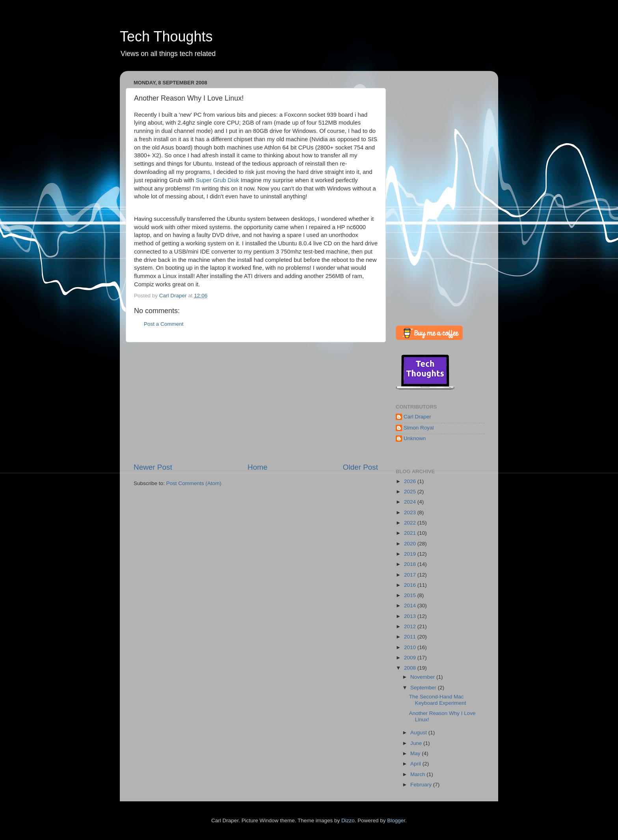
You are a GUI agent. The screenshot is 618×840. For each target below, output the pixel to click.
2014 (411, 606)
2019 (411, 554)
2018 (411, 564)
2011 (411, 637)
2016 (411, 585)
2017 (411, 575)
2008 (411, 668)
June (417, 743)
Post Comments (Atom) (194, 483)
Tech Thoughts (166, 36)
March (418, 774)
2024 (411, 502)
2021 (411, 533)
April (416, 764)
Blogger (396, 820)
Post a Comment (164, 324)
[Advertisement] (256, 402)
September (424, 688)
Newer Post (153, 467)
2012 (411, 626)
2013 (411, 616)
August (419, 733)
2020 (411, 544)
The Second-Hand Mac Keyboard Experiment (438, 700)
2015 (411, 595)
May (416, 753)
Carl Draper (417, 417)
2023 (411, 512)
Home (257, 467)
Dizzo (348, 820)
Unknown (415, 438)
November (423, 677)
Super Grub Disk (218, 180)
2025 (411, 492)
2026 (411, 481)
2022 (411, 523)
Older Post (360, 467)
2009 (411, 658)
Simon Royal (419, 428)
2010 (411, 647)
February (422, 785)
